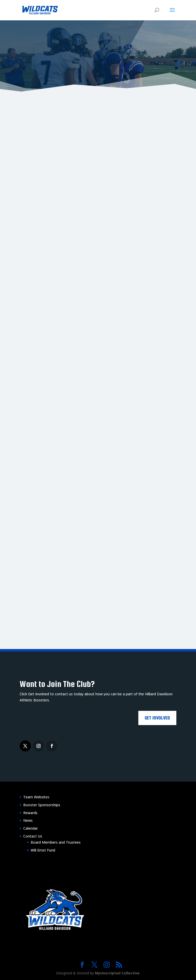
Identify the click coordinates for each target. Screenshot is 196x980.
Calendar (30, 828)
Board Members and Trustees (56, 842)
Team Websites (36, 797)
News (28, 820)
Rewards (30, 813)
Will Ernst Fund (43, 850)
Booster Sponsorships (42, 805)
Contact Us (33, 836)
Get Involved (157, 718)
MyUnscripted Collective (117, 973)
